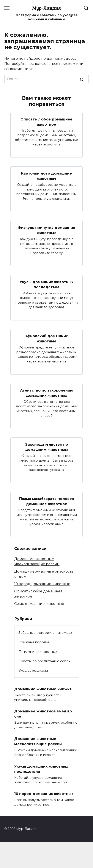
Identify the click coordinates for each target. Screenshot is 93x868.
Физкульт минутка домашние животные (46, 230)
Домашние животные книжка (43, 689)
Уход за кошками (33, 671)
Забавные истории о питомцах (45, 633)
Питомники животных (38, 652)
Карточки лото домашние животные (46, 176)
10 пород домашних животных (42, 584)
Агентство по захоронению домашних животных (47, 393)
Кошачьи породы (34, 642)
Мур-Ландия (46, 8)
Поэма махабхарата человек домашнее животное (47, 501)
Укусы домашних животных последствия (46, 284)
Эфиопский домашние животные (46, 339)
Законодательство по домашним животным (47, 447)
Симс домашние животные (39, 604)
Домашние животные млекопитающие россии (38, 741)
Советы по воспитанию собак (44, 661)
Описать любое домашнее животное (46, 122)
